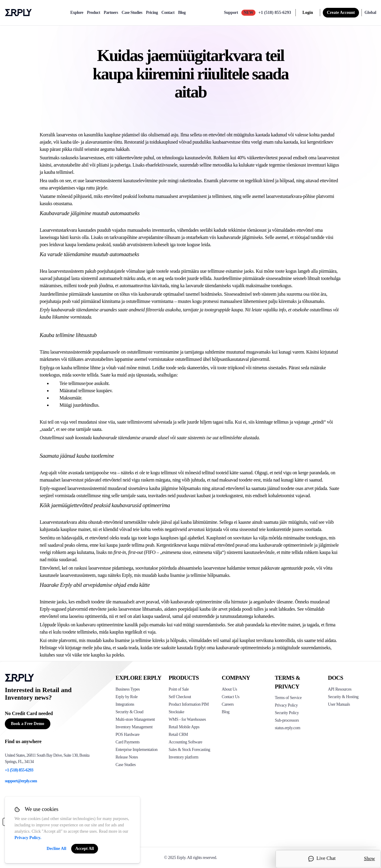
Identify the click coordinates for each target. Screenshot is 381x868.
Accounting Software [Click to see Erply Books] (185, 742)
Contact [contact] (168, 13)
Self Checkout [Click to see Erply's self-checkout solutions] (180, 697)
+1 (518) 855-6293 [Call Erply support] (275, 13)
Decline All (57, 849)
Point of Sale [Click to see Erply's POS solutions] (179, 689)
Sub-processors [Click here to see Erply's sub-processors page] (287, 720)
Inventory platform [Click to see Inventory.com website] (184, 757)
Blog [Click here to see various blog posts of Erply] (226, 712)
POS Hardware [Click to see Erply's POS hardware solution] (127, 734)
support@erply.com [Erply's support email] (21, 781)
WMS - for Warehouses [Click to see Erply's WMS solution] (187, 719)
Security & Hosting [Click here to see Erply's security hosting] (343, 697)
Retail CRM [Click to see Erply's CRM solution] (178, 734)
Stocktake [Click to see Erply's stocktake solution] (176, 712)
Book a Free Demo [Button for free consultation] (28, 724)
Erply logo (18, 13)
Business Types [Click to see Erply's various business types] (128, 689)
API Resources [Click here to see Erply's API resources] (340, 689)
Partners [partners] (111, 13)
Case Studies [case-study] (132, 13)
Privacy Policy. (28, 838)
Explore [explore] (77, 13)
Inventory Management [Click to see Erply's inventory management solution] (134, 727)
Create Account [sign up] (341, 13)
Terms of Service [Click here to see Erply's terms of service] (288, 698)
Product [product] (94, 13)
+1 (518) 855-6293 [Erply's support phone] (19, 770)
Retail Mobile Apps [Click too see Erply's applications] (184, 727)
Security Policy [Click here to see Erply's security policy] (287, 713)
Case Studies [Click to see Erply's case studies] (126, 765)
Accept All (85, 849)
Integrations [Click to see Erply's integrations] (125, 704)
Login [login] (308, 13)
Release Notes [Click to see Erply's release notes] (127, 757)
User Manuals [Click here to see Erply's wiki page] (339, 704)
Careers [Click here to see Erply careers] (228, 704)
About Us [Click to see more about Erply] (229, 689)
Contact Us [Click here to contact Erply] (230, 697)
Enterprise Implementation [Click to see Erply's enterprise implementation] (137, 750)
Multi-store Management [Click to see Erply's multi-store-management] (135, 719)
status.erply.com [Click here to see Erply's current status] (287, 728)
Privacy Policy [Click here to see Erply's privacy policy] (286, 705)
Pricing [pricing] (152, 13)
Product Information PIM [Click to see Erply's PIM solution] (189, 704)
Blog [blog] (182, 13)
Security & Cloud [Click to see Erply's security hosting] (129, 712)
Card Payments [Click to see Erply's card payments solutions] (128, 742)
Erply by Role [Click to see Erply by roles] (127, 697)
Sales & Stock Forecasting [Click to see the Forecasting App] (189, 750)
